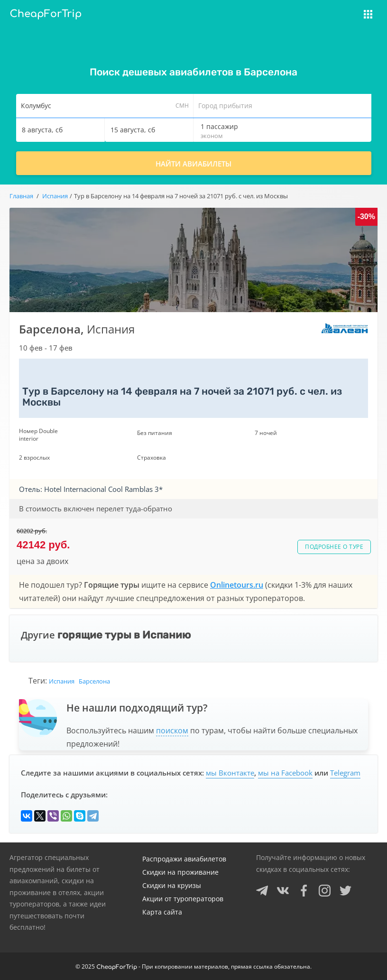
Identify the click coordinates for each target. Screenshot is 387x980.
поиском (172, 730)
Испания (62, 681)
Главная (21, 196)
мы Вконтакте (230, 773)
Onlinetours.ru (237, 585)
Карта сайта (162, 912)
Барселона (94, 681)
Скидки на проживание (180, 872)
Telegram (345, 773)
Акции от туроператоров (183, 899)
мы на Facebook (285, 773)
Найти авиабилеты (193, 164)
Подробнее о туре (334, 547)
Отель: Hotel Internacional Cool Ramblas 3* (91, 489)
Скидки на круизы (172, 885)
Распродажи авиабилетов (184, 859)
